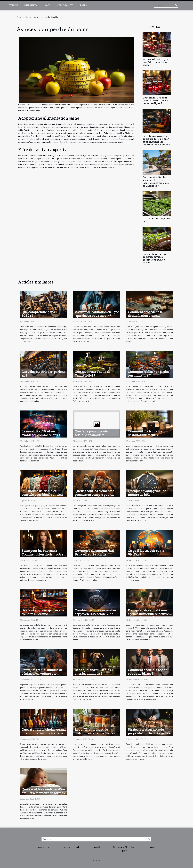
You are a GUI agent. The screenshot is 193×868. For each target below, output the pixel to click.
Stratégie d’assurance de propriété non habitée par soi (149, 731)
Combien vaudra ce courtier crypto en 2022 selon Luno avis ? (96, 614)
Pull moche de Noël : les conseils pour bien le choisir (42, 493)
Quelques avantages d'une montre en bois (147, 493)
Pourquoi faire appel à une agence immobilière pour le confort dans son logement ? (149, 614)
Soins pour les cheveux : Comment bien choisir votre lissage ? (42, 554)
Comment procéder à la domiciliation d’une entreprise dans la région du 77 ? (148, 318)
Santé (47, 5)
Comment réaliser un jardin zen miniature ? (148, 374)
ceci (50, 127)
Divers (83, 5)
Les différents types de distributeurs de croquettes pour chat (95, 733)
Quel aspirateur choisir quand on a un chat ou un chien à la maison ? (44, 733)
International (31, 5)
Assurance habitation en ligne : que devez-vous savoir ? (97, 314)
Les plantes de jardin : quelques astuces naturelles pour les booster (155, 258)
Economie (13, 5)
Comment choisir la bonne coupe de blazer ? (148, 672)
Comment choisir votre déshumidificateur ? (145, 433)
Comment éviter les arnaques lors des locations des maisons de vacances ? (156, 182)
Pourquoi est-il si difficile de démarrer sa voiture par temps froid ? (42, 674)
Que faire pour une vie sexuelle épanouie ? (91, 433)
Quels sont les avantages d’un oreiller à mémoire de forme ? (43, 791)
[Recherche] (166, 5)
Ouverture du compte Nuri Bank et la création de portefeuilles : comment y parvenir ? (94, 556)
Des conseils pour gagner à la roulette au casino (43, 612)
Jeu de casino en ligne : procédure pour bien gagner (156, 62)
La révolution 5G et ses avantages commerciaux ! (41, 433)
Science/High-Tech (65, 5)
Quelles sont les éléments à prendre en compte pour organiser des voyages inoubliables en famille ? (95, 497)
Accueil (20, 17)
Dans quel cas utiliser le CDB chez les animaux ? (96, 672)
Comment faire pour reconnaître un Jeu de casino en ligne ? (155, 101)
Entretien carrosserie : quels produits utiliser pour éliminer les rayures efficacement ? (156, 140)
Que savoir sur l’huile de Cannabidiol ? (93, 374)
